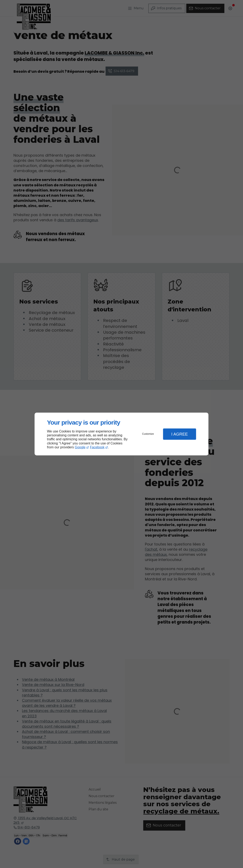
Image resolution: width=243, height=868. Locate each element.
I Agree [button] (179, 434)
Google (80, 447)
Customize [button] (148, 434)
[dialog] (121, 434)
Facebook (97, 447)
